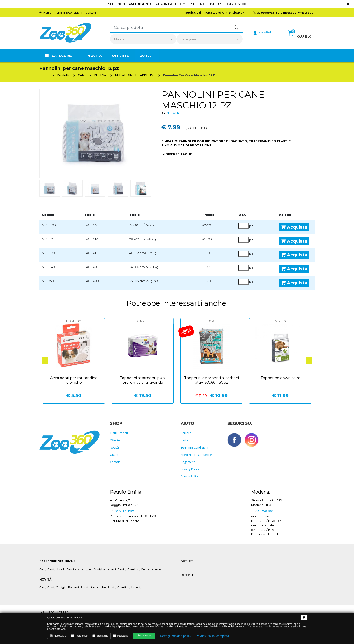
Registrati (193, 12)
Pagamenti (188, 462)
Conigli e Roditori (67, 587)
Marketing (120, 636)
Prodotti (63, 75)
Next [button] (309, 361)
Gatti (51, 569)
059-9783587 (265, 511)
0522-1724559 (125, 511)
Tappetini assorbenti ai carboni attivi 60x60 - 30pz (212, 380)
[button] (300, 38)
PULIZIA (100, 75)
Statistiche (100, 636)
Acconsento (144, 635)
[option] (95, 133)
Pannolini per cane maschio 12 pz (190, 75)
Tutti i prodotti (119, 433)
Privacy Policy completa (212, 636)
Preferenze (79, 636)
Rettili (122, 569)
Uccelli (60, 569)
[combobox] (143, 39)
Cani (42, 569)
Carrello (186, 433)
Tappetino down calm (280, 378)
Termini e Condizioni (194, 447)
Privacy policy (190, 469)
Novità (95, 56)
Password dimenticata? (224, 12)
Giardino (133, 569)
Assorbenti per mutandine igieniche (74, 380)
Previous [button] (45, 361)
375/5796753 (266, 12)
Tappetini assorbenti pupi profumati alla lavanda (143, 380)
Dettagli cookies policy (176, 636)
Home (45, 13)
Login (184, 440)
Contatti (91, 13)
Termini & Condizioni (69, 13)
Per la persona (151, 569)
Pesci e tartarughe (79, 569)
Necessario (58, 636)
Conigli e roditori (105, 569)
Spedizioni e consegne (196, 455)
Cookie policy (190, 476)
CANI (82, 75)
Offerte (120, 56)
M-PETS (173, 113)
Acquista (294, 227)
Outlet (147, 56)
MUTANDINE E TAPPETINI (135, 75)
